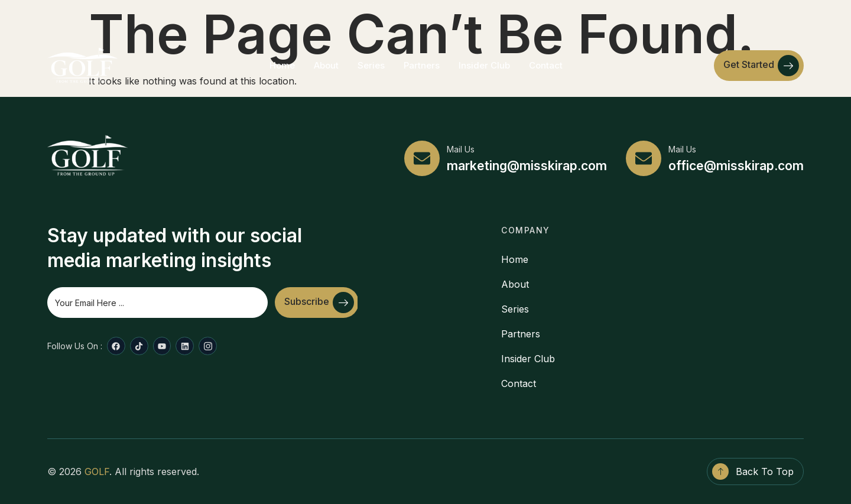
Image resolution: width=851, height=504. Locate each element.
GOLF (97, 472)
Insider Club (484, 65)
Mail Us (461, 149)
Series (371, 65)
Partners (422, 65)
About (326, 65)
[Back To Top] (720, 472)
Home (282, 65)
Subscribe (319, 303)
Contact (546, 65)
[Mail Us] (422, 158)
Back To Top (765, 472)
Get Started (761, 66)
